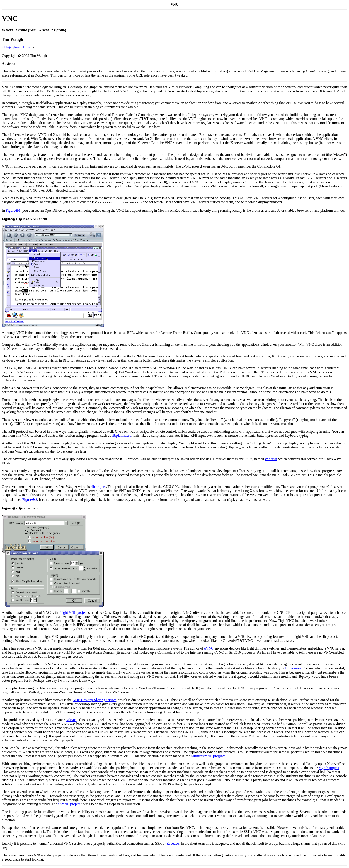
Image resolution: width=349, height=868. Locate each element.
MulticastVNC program (208, 757)
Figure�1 (13, 211)
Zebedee (173, 844)
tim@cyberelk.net (18, 48)
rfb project (98, 487)
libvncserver (293, 669)
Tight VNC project (74, 613)
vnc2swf (271, 460)
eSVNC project (69, 805)
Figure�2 (30, 500)
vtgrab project (329, 768)
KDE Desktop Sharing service (94, 701)
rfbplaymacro (121, 436)
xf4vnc (71, 721)
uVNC (209, 649)
